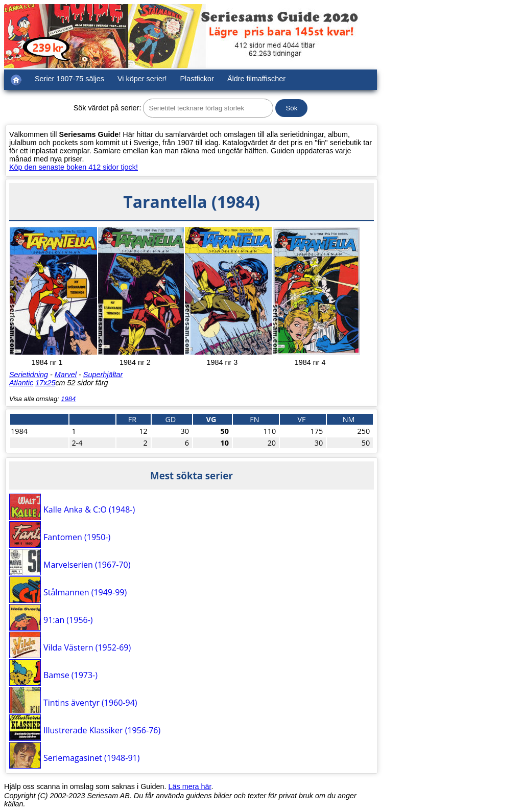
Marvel (66, 375)
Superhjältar (103, 375)
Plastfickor (197, 79)
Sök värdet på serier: (108, 108)
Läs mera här (190, 786)
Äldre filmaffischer (256, 79)
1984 (68, 399)
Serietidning (29, 375)
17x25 (45, 383)
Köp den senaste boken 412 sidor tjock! (74, 167)
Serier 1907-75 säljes (69, 79)
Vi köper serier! (142, 79)
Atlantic (21, 383)
